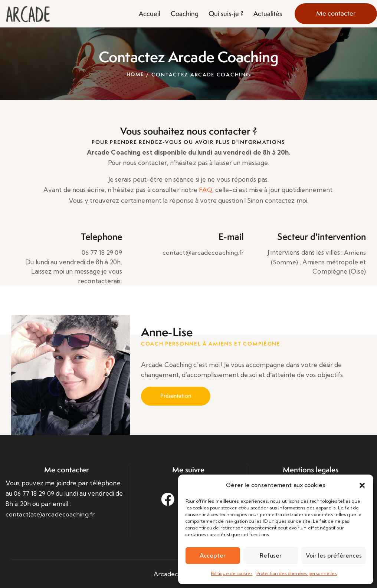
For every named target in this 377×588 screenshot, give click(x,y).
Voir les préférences (334, 556)
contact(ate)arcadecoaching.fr (50, 514)
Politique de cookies (232, 573)
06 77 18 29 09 (101, 252)
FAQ (205, 190)
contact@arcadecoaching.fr (203, 252)
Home (135, 75)
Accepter (213, 556)
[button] (362, 485)
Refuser (271, 556)
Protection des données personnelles (297, 573)
